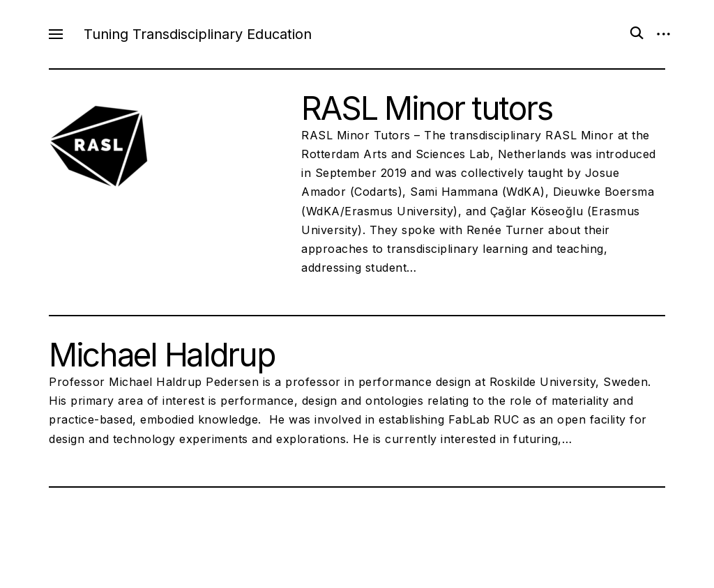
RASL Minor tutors (426, 108)
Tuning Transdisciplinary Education (198, 34)
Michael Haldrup (161, 355)
